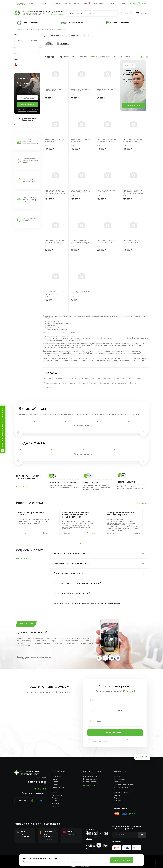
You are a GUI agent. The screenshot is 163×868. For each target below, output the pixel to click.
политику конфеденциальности (27, 111)
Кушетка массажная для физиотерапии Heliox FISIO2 (81, 191)
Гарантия (118, 782)
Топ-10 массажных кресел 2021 (66, 379)
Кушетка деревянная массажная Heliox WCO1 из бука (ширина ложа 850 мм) (55, 192)
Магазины (57, 3)
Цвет (16, 60)
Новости (55, 782)
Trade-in (117, 798)
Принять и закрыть (122, 860)
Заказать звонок (57, 15)
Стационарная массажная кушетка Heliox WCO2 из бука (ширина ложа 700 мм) (55, 242)
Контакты (56, 801)
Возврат (117, 776)
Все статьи (142, 503)
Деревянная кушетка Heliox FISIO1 (107, 90)
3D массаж (133, 383)
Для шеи (85, 379)
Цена (16, 35)
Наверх (143, 757)
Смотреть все (82, 426)
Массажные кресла (90, 776)
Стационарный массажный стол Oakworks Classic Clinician (133, 242)
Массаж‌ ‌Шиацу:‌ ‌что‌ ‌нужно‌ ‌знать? (31, 514)
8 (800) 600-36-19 (55, 12)
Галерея (55, 798)
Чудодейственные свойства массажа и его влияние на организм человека (76, 515)
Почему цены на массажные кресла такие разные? (121, 514)
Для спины (74, 383)
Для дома (48, 379)
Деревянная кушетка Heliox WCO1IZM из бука (81, 90)
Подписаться (25, 839)
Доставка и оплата (72, 3)
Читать (46, 533)
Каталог (44, 3)
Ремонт (117, 795)
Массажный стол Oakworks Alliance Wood (81, 292)
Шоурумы (118, 801)
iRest (83, 383)
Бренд (17, 54)
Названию (82, 57)
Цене (128, 57)
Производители (58, 787)
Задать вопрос (134, 105)
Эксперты (56, 806)
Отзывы (122, 3)
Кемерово (21, 3)
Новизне (94, 57)
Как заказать (119, 790)
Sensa (139, 379)
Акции (86, 3)
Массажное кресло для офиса (55, 383)
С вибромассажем (51, 388)
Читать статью (21, 487)
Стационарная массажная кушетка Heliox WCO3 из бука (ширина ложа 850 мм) (107, 141)
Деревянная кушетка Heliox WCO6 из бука (55, 141)
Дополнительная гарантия (124, 785)
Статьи (112, 3)
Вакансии (56, 804)
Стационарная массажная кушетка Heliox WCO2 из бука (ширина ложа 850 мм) (133, 141)
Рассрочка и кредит (122, 793)
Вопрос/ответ (58, 790)
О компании (31, 3)
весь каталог (88, 786)
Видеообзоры (99, 3)
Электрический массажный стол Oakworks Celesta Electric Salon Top (55, 293)
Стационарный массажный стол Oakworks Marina (107, 242)
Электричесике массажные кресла (113, 383)
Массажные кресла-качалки (102, 379)
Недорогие (120, 379)
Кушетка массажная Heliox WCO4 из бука (107, 191)
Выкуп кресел (120, 779)
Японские (93, 383)
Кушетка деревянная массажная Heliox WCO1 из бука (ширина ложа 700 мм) (81, 242)
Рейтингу (118, 57)
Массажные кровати (91, 782)
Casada (131, 379)
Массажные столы (90, 779)
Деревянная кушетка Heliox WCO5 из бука (81, 141)
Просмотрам (106, 57)
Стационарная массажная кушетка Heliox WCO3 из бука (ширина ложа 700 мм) (133, 192)
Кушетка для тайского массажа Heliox (53, 90)
